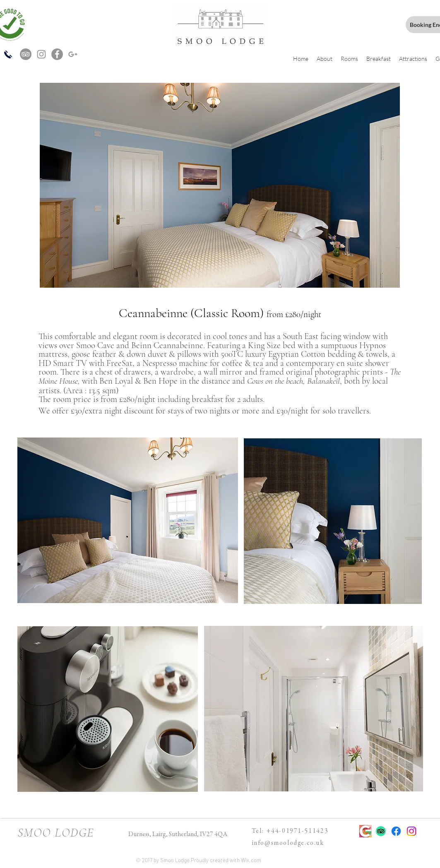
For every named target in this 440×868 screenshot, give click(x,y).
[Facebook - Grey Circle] (57, 54)
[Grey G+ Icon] (73, 54)
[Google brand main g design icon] (365, 831)
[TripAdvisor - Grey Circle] (26, 54)
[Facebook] (396, 831)
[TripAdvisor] (381, 831)
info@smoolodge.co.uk (288, 843)
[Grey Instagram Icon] (41, 54)
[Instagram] (411, 831)
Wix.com (251, 860)
